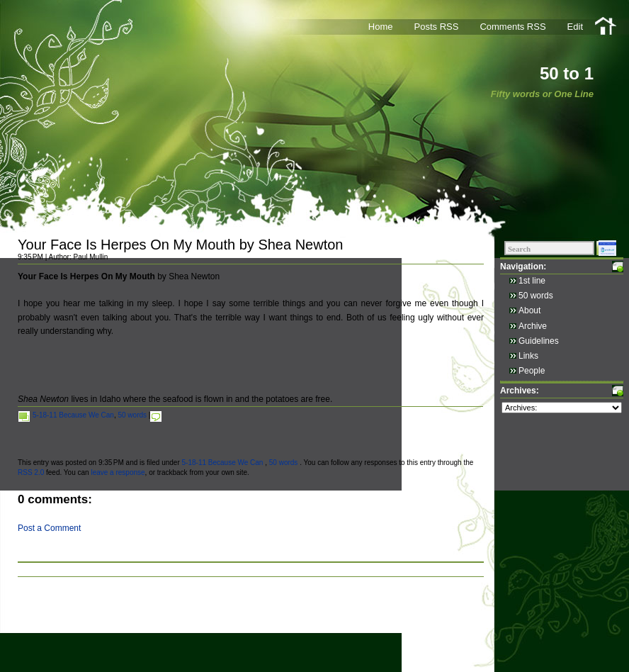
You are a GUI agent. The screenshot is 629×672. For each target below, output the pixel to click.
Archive (533, 326)
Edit (575, 27)
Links (528, 356)
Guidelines (539, 341)
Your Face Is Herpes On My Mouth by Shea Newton (180, 245)
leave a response (118, 472)
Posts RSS (437, 27)
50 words (132, 415)
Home (381, 27)
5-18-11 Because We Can (73, 415)
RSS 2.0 (31, 472)
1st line (532, 281)
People (532, 371)
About (529, 310)
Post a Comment (49, 528)
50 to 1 (567, 73)
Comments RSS (512, 27)
